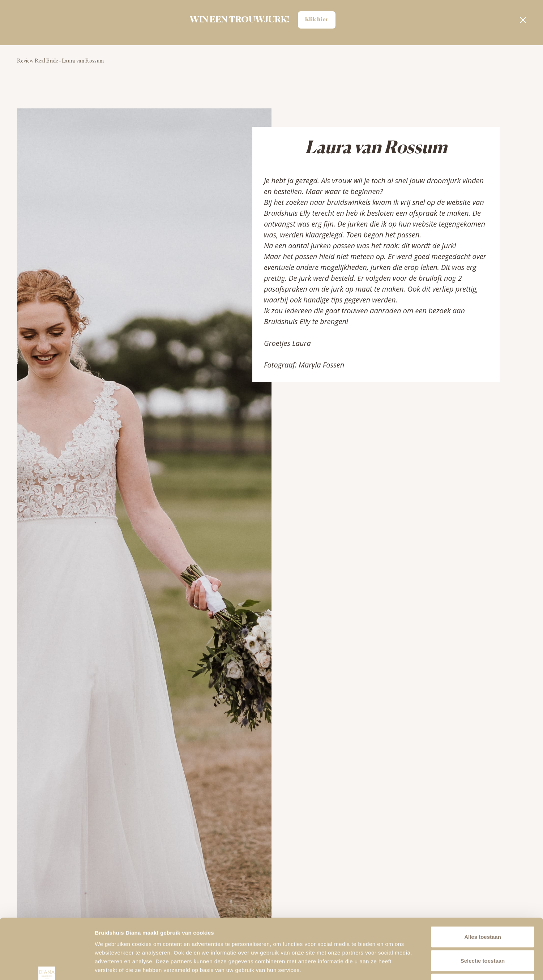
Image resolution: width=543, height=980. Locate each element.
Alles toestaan (483, 885)
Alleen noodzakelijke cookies (483, 932)
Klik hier (317, 20)
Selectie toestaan (483, 909)
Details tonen (391, 966)
